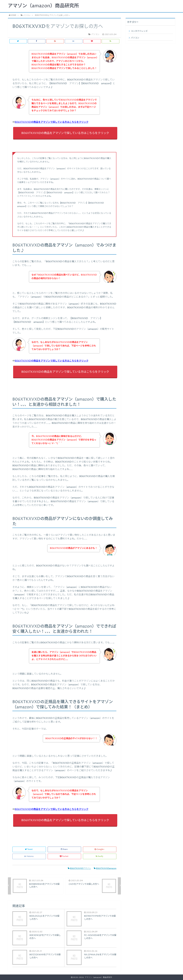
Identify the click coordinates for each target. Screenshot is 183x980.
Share (64, 849)
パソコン (135, 38)
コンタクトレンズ (139, 31)
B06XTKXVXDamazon (105, 868)
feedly (100, 856)
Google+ (100, 849)
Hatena (29, 856)
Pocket (64, 856)
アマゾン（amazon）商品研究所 (43, 6)
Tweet (29, 849)
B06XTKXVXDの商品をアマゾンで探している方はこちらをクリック (52, 122)
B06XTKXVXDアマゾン (79, 868)
